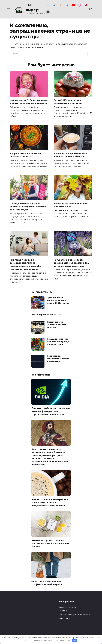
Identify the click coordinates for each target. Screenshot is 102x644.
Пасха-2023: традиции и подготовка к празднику (68, 101)
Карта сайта (65, 614)
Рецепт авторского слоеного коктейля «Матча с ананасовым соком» (50, 540)
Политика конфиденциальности (75, 610)
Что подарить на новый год (46, 313)
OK (75, 641)
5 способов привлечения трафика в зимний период (47, 579)
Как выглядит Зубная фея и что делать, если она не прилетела (29, 101)
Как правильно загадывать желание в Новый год (58, 357)
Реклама (63, 607)
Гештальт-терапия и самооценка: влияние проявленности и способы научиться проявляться (26, 263)
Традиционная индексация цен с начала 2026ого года (58, 299)
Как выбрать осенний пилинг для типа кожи (71, 204)
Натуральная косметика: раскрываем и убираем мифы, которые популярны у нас (71, 262)
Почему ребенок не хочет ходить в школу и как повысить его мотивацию (29, 206)
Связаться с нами (67, 603)
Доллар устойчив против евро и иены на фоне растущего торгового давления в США (51, 409)
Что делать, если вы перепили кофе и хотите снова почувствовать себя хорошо (50, 499)
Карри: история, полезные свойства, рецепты (25, 154)
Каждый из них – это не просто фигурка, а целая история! (58, 340)
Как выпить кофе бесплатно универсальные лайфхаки (70, 154)
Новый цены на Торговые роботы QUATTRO (56, 323)
